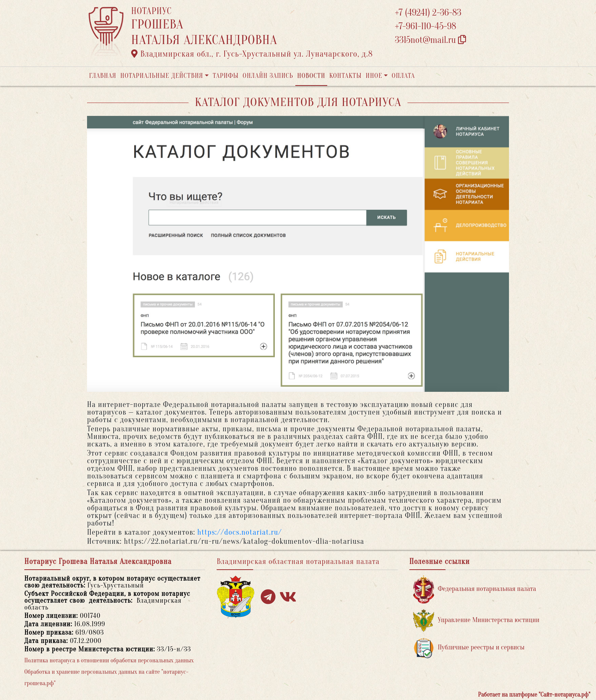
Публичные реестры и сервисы (469, 648)
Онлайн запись (268, 76)
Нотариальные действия (162, 76)
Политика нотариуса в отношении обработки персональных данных (109, 660)
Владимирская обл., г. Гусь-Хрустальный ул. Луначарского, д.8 (252, 54)
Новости (311, 76)
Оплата (403, 76)
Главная (103, 76)
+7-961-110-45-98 (426, 26)
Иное (374, 76)
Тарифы (226, 76)
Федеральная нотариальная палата (475, 589)
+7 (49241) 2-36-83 (428, 13)
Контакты (345, 76)
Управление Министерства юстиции (476, 620)
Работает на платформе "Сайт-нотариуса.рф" (534, 695)
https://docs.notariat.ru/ (240, 532)
